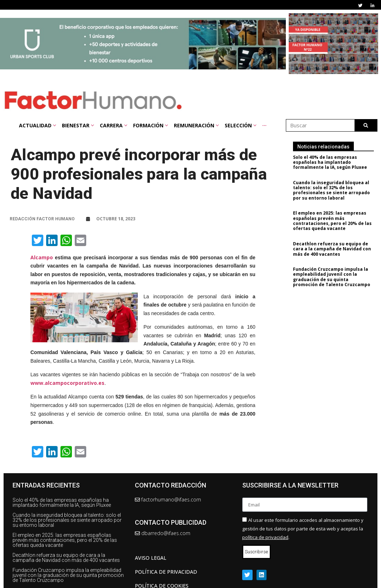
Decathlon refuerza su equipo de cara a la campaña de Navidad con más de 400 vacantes (334, 249)
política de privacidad (265, 537)
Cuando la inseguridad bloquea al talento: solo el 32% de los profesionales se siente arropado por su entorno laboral (334, 190)
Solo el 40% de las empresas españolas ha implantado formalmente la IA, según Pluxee (333, 162)
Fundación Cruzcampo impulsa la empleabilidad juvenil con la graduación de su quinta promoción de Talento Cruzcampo (334, 277)
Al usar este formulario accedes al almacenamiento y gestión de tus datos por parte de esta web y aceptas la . (303, 529)
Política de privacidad (166, 572)
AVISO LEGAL (151, 558)
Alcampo (42, 257)
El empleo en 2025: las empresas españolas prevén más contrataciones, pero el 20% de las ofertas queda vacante (335, 221)
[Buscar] (366, 125)
